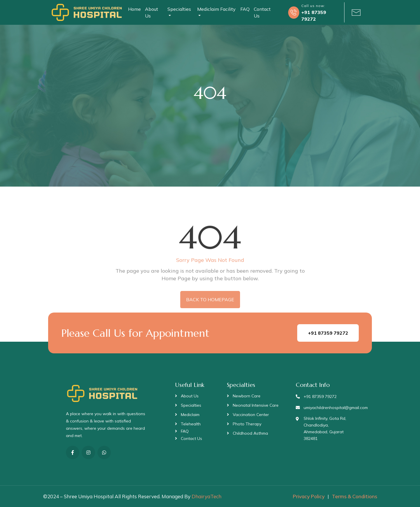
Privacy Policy (309, 496)
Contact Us (262, 12)
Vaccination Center (251, 415)
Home (134, 9)
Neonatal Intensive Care (256, 405)
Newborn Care (247, 396)
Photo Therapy (247, 424)
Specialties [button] (179, 9)
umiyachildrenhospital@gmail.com (336, 408)
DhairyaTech (206, 496)
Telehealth (191, 424)
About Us (152, 12)
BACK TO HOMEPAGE (210, 307)
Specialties (191, 405)
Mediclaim (190, 415)
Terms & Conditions (355, 496)
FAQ (245, 9)
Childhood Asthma (250, 433)
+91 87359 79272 (328, 333)
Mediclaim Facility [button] (216, 9)
